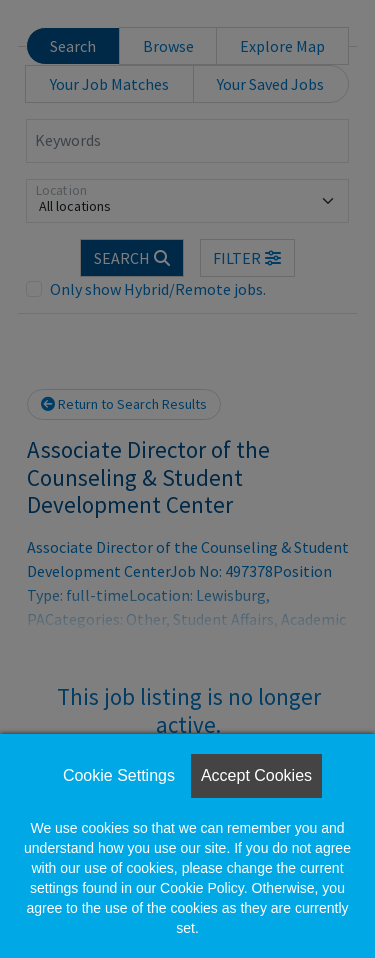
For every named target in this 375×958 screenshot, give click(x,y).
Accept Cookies (256, 775)
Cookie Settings (119, 775)
